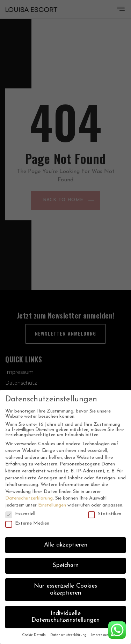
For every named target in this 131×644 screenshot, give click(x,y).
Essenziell (20, 514)
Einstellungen (52, 505)
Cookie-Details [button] (34, 635)
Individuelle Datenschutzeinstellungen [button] (65, 617)
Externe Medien (27, 523)
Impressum (100, 635)
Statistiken (105, 514)
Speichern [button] (66, 566)
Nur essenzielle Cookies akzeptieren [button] (65, 590)
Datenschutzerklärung (29, 498)
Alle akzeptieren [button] (66, 545)
